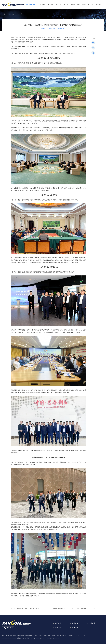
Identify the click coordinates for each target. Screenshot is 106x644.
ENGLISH (30, 5)
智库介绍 (92, 5)
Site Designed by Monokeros (53, 638)
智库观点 (68, 5)
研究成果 (56, 5)
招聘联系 (92, 623)
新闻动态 (49, 5)
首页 (4, 14)
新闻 (18, 14)
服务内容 (75, 5)
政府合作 (58, 628)
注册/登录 (99, 5)
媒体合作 (75, 628)
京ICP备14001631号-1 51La (38, 638)
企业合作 (75, 623)
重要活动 (62, 5)
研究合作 (58, 623)
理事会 (80, 5)
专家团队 (86, 5)
